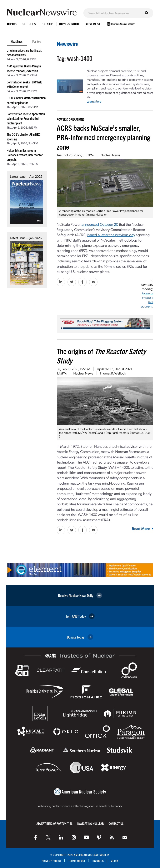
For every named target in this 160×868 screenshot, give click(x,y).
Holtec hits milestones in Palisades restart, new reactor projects (25, 155)
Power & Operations (71, 119)
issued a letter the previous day (111, 235)
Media (114, 861)
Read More (143, 528)
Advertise (93, 24)
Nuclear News (110, 155)
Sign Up (47, 24)
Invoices (98, 861)
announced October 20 (100, 224)
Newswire (68, 44)
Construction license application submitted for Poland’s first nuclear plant (26, 118)
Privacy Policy (52, 861)
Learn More (94, 101)
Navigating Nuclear (91, 823)
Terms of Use (77, 861)
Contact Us (116, 823)
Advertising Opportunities (54, 823)
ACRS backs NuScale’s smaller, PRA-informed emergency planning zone (103, 137)
